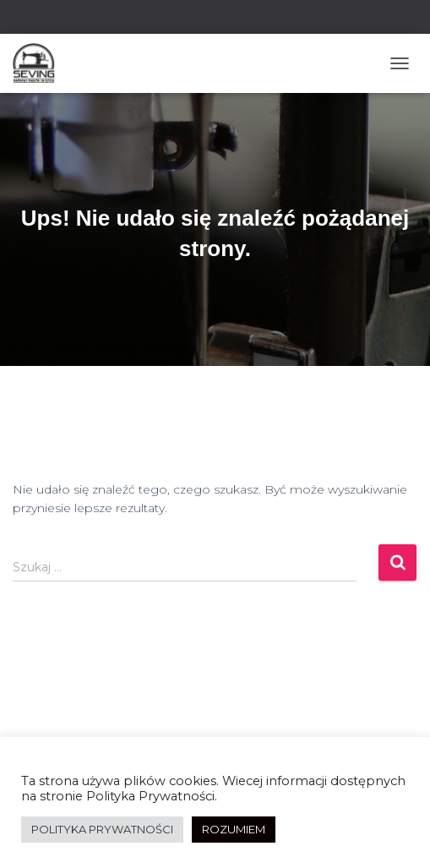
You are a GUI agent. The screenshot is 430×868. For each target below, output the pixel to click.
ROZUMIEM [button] (234, 829)
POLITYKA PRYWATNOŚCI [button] (102, 829)
